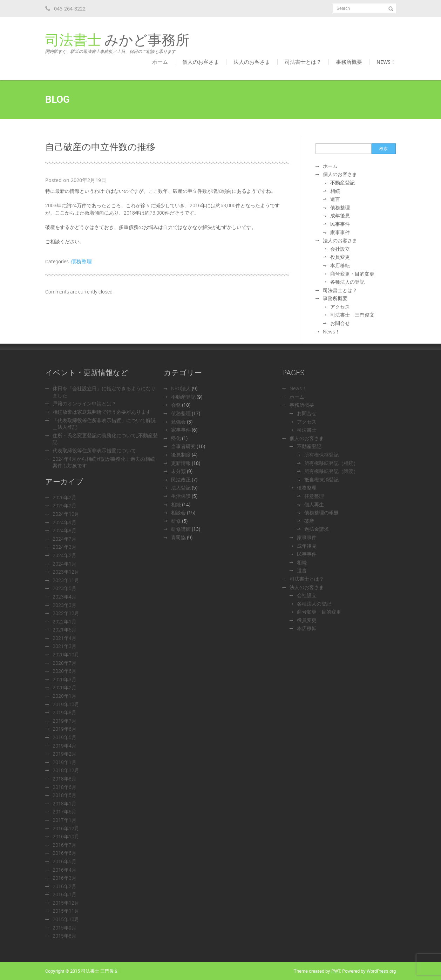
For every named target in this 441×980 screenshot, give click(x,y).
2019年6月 (65, 729)
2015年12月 (66, 903)
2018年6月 (65, 787)
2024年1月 (65, 564)
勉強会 (178, 422)
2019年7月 (65, 721)
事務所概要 (349, 62)
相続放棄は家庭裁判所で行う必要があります (102, 412)
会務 (176, 405)
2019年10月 (66, 704)
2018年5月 (65, 795)
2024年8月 (65, 530)
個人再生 (314, 504)
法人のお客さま (252, 62)
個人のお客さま (201, 62)
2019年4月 (65, 746)
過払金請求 (317, 529)
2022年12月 (66, 613)
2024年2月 (65, 555)
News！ (386, 62)
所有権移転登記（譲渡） (331, 471)
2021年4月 (65, 638)
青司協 (178, 537)
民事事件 (340, 224)
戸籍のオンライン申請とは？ (84, 403)
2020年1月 (65, 696)
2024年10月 (66, 514)
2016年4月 (65, 870)
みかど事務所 (117, 43)
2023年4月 (65, 597)
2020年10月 (66, 654)
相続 (335, 191)
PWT (336, 971)
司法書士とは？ (303, 62)
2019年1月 (65, 762)
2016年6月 (65, 853)
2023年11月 (66, 580)
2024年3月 (65, 547)
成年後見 (340, 215)
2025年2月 (65, 505)
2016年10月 (66, 836)
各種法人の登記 (347, 282)
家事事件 (340, 232)
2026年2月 (65, 497)
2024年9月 (65, 522)
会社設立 (340, 249)
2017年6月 (65, 812)
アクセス (340, 307)
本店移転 (340, 265)
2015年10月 (66, 919)
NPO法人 (181, 388)
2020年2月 (65, 687)
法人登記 (181, 488)
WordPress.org (381, 971)
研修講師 (181, 529)
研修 (176, 521)
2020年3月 (65, 679)
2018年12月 (66, 770)
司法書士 (307, 430)
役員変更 (340, 257)
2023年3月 (65, 605)
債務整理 (81, 261)
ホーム (160, 62)
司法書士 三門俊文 (352, 315)
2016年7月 (65, 845)
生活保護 (181, 496)
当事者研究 (183, 446)
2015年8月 (65, 936)
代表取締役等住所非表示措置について (94, 450)
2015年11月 (66, 911)
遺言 (335, 199)
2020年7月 (65, 663)
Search (343, 8)
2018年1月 (65, 803)
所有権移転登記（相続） (331, 463)
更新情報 (181, 463)
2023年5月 (65, 588)
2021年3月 (65, 646)
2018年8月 (65, 779)
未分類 (178, 471)
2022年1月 (65, 621)
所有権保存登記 (321, 455)
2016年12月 (66, 828)
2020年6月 (65, 671)
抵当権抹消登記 (321, 479)
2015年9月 (65, 928)
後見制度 (181, 455)
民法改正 (181, 479)
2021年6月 (65, 630)
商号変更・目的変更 (352, 274)
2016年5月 (65, 861)
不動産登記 (342, 183)
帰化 (176, 438)
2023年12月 (66, 572)
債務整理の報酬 (321, 512)
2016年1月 (65, 894)
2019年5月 (65, 737)
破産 (309, 521)
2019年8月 (65, 712)
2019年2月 (65, 754)
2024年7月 (65, 539)
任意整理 (314, 496)
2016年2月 (65, 886)
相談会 (178, 512)
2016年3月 (65, 878)
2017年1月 (65, 820)
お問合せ (340, 323)
